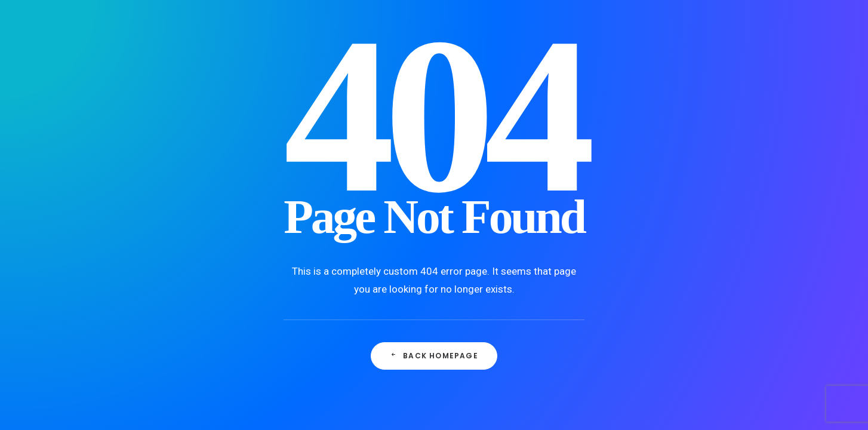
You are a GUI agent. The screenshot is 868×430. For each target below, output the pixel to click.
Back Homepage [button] (434, 356)
